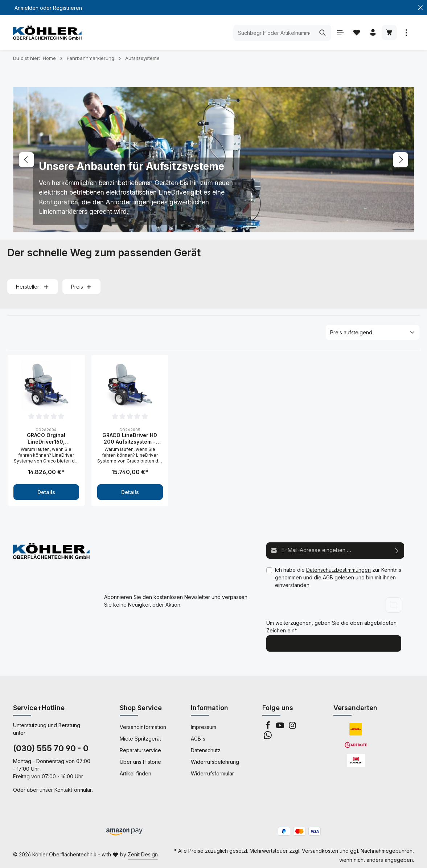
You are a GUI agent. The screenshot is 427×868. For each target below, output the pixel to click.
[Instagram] (292, 726)
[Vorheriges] (26, 160)
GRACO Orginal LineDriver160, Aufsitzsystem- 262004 (46, 438)
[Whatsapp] (268, 736)
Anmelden (26, 8)
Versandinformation (143, 726)
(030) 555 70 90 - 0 (51, 747)
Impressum (204, 726)
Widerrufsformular (212, 772)
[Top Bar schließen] (420, 8)
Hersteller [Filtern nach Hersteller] (33, 287)
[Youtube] (281, 726)
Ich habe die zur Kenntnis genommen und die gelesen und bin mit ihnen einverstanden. (338, 577)
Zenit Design (143, 853)
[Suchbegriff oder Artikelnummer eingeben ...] (271, 33)
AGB (328, 577)
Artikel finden (136, 772)
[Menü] (338, 33)
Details (46, 492)
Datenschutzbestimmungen (338, 569)
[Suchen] (320, 33)
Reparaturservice (140, 749)
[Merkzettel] (355, 33)
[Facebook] (268, 726)
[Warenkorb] (389, 33)
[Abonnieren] (397, 550)
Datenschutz (206, 749)
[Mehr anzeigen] (406, 33)
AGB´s (198, 737)
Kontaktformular (73, 788)
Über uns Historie (140, 760)
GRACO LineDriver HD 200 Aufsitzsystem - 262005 (130, 438)
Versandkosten (320, 849)
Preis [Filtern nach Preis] (82, 287)
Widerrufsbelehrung (215, 760)
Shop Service (141, 706)
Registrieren (67, 8)
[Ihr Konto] (372, 33)
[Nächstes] (401, 160)
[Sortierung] (373, 332)
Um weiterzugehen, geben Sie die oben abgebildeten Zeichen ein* (331, 626)
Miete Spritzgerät (140, 737)
